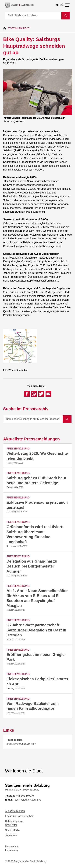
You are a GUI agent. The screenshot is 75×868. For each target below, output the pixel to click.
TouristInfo (11, 835)
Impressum (11, 850)
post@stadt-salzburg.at (28, 800)
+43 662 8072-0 (25, 796)
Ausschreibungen (15, 811)
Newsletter (11, 825)
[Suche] (33, 16)
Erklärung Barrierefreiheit (19, 816)
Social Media (12, 830)
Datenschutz (12, 847)
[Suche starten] (66, 16)
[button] (27, 394)
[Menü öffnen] (63, 5)
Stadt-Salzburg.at (19, 28)
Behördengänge (14, 821)
